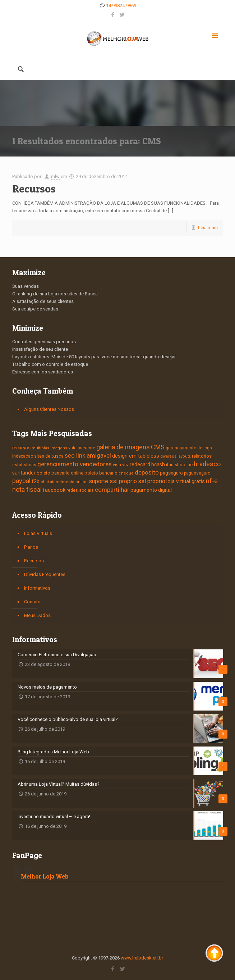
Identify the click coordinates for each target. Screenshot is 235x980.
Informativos (37, 588)
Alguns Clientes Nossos (49, 409)
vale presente (82, 448)
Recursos (34, 189)
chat (45, 482)
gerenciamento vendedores (75, 464)
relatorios (202, 456)
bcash (158, 464)
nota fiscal (27, 489)
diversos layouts (176, 456)
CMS (158, 447)
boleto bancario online (60, 473)
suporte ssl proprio (113, 481)
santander (24, 473)
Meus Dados (37, 615)
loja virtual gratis (186, 481)
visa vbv (121, 465)
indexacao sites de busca (38, 456)
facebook (54, 490)
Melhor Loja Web (45, 876)
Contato (32, 602)
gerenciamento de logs (189, 448)
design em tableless (136, 456)
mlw (55, 176)
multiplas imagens (49, 448)
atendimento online (69, 482)
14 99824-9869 (121, 6)
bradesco (207, 464)
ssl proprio (152, 481)
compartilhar (112, 490)
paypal (21, 481)
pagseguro (171, 473)
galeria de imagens (123, 447)
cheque (126, 473)
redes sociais (80, 490)
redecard (140, 464)
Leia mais (208, 228)
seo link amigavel (88, 455)
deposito (147, 472)
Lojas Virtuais (38, 533)
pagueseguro (197, 473)
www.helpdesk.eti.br (142, 958)
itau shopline (179, 465)
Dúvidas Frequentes (45, 574)
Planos (31, 547)
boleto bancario (101, 473)
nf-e (212, 481)
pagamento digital (151, 490)
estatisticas (24, 465)
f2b (36, 481)
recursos (21, 448)
